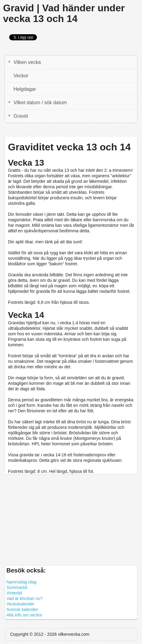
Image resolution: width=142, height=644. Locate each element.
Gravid (17, 116)
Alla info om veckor (24, 615)
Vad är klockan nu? (25, 598)
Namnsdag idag (21, 582)
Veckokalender (20, 604)
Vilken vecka (24, 62)
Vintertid (14, 593)
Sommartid (17, 587)
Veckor (21, 76)
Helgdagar (25, 89)
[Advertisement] (71, 517)
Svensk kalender (22, 609)
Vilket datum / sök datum (37, 102)
